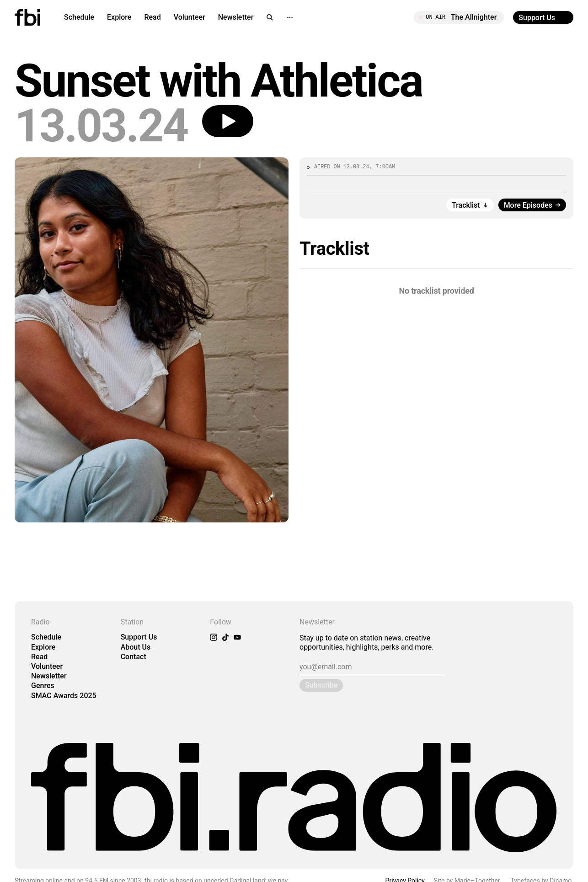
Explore (119, 17)
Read (152, 17)
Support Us (139, 637)
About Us (136, 647)
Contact (134, 657)
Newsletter (236, 17)
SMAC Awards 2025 (64, 696)
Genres (43, 686)
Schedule (79, 17)
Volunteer (190, 17)
